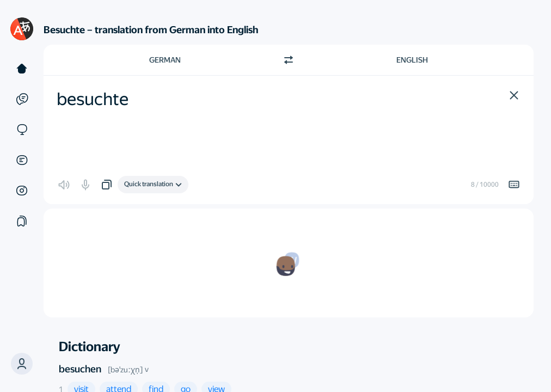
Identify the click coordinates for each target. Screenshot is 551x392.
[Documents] (22, 160)
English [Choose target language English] (412, 60)
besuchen (80, 369)
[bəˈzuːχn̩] (125, 370)
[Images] (22, 191)
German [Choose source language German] (165, 60)
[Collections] (22, 221)
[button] (22, 364)
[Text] (22, 69)
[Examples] (22, 99)
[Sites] (22, 130)
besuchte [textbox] (93, 99)
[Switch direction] (289, 60)
